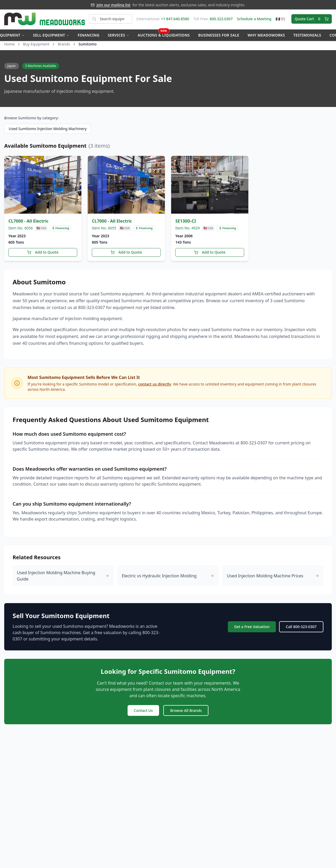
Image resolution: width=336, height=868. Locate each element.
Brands (64, 47)
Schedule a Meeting (254, 20)
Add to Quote (43, 255)
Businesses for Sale (219, 36)
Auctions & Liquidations (164, 35)
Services (119, 36)
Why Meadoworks (266, 36)
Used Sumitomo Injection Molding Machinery (48, 131)
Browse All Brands (186, 713)
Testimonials (307, 36)
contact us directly (154, 386)
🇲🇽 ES (280, 20)
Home (9, 47)
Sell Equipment (51, 36)
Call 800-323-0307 (301, 629)
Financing (89, 36)
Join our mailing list (114, 5)
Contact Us (143, 713)
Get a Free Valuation (252, 629)
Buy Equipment (36, 47)
